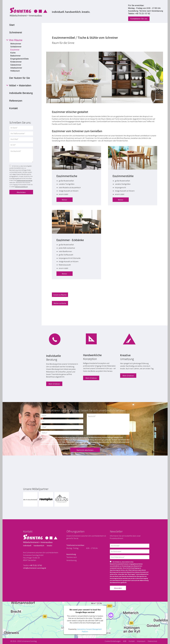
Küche (13, 53)
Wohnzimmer (16, 44)
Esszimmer (15, 50)
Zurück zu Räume (60, 295)
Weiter (64, 200)
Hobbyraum (15, 71)
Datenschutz (152, 641)
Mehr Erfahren (54, 384)
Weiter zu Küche (60, 303)
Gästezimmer (16, 65)
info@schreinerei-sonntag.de (24, 180)
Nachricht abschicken (85, 450)
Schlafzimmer (16, 47)
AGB (125, 641)
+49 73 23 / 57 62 (143, 14)
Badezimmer (16, 56)
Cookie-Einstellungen (113, 641)
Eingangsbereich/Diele (20, 59)
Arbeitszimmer (16, 68)
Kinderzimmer (16, 62)
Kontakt (132, 641)
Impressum (141, 641)
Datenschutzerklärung (21, 187)
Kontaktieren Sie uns (139, 19)
